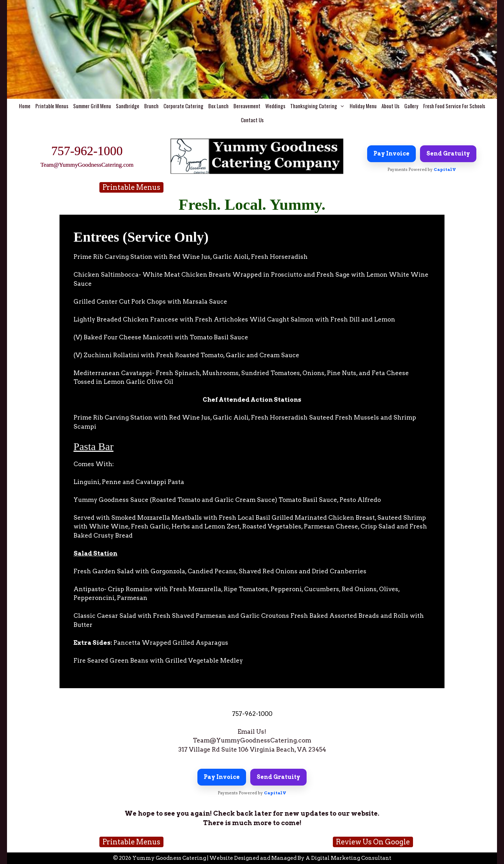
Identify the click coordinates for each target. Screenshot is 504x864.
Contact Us (252, 120)
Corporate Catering (183, 106)
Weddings (275, 106)
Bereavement (247, 106)
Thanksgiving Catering (319, 106)
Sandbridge (128, 106)
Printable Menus (52, 106)
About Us (390, 106)
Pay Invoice (391, 154)
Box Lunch (218, 106)
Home (25, 106)
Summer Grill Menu (92, 106)
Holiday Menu (363, 106)
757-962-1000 (87, 151)
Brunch (151, 106)
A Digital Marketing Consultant (348, 858)
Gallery (411, 106)
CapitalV (445, 169)
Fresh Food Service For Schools (454, 106)
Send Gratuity (448, 154)
